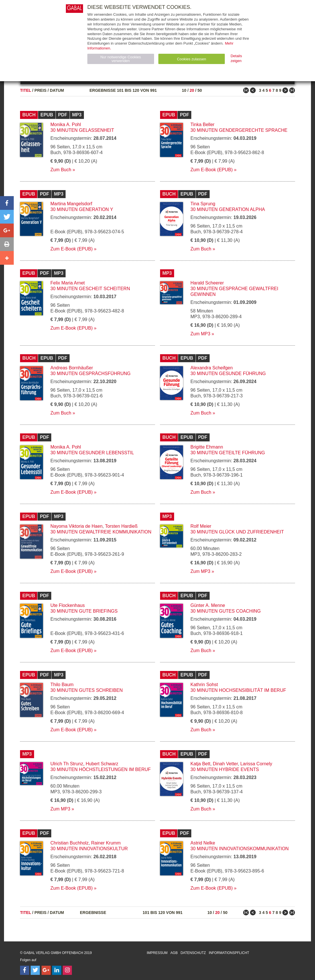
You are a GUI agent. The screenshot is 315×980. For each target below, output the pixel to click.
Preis (40, 90)
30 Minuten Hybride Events (225, 769)
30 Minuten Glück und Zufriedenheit (237, 532)
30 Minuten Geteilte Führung (228, 453)
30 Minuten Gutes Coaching (226, 611)
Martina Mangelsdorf (71, 204)
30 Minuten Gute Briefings (84, 611)
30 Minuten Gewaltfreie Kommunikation (101, 532)
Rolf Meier (201, 526)
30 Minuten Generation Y (82, 209)
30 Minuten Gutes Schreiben (86, 690)
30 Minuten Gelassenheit (82, 130)
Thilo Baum (62, 685)
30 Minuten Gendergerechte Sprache (239, 130)
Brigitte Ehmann (207, 447)
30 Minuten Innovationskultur (89, 849)
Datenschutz (193, 953)
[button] (7, 203)
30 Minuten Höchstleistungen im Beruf (101, 769)
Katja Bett (200, 764)
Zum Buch (61, 170)
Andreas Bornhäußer (72, 368)
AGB (174, 953)
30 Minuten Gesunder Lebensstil (92, 453)
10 (184, 90)
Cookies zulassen (192, 59)
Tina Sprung (203, 204)
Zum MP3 (200, 334)
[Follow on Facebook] (25, 970)
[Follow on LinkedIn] (57, 970)
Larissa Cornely (256, 764)
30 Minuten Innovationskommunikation (240, 849)
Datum (57, 90)
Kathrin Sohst (204, 685)
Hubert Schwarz (102, 764)
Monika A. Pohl (66, 125)
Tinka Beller (202, 125)
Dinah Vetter (225, 764)
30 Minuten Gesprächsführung (90, 374)
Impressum (157, 953)
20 (192, 90)
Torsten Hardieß (121, 526)
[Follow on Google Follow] (46, 970)
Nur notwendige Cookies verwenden (121, 59)
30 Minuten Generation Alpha (228, 209)
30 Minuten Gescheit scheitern (90, 289)
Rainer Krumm (106, 843)
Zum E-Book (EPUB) (212, 170)
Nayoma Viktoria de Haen (76, 526)
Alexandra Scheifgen (212, 368)
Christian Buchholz (69, 843)
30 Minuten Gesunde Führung (228, 374)
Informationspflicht (229, 953)
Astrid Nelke (203, 843)
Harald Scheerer (207, 283)
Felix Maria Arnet (68, 283)
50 (200, 90)
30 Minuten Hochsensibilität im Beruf (238, 690)
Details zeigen (236, 58)
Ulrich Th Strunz (67, 764)
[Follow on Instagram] (67, 970)
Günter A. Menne (208, 605)
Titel (26, 90)
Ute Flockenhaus (68, 605)
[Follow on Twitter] (35, 970)
